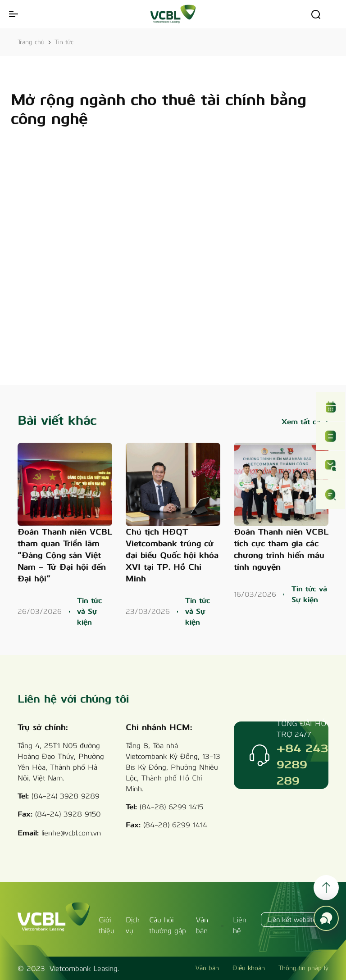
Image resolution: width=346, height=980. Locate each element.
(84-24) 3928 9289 (66, 796)
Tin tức (64, 42)
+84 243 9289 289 (303, 764)
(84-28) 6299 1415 (171, 807)
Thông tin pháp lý (303, 968)
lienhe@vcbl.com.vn (71, 833)
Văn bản (207, 968)
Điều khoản (249, 968)
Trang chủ (31, 42)
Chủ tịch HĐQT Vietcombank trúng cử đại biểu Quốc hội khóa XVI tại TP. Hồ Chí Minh (172, 555)
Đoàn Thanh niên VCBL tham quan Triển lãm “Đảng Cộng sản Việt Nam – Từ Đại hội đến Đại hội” (65, 555)
